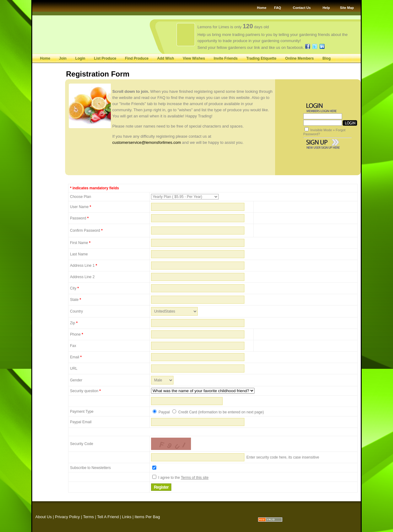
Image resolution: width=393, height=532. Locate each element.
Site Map (347, 8)
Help (326, 8)
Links (127, 517)
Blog (327, 58)
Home (262, 8)
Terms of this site (195, 478)
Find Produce (137, 58)
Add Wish (166, 58)
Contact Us (302, 8)
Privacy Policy (67, 517)
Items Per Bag (147, 517)
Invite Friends (226, 58)
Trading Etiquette (261, 58)
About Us (43, 517)
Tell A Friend (108, 517)
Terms (88, 517)
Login (80, 58)
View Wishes (194, 58)
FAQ (278, 8)
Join (63, 58)
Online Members (300, 58)
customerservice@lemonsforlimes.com (147, 142)
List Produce (106, 58)
